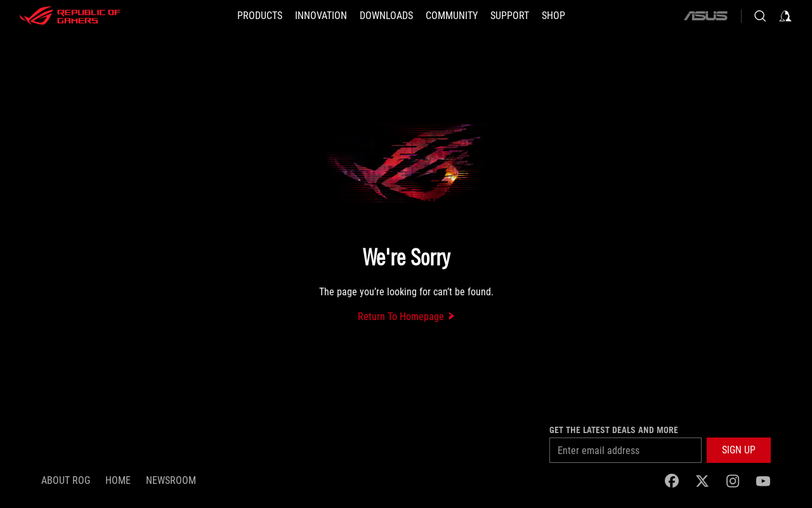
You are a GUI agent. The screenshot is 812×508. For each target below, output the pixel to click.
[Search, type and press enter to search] (760, 16)
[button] (260, 16)
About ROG (66, 480)
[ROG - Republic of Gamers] (70, 16)
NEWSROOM (171, 480)
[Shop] (553, 16)
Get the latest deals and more (614, 430)
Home (118, 480)
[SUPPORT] (510, 16)
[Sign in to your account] (785, 16)
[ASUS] (705, 16)
